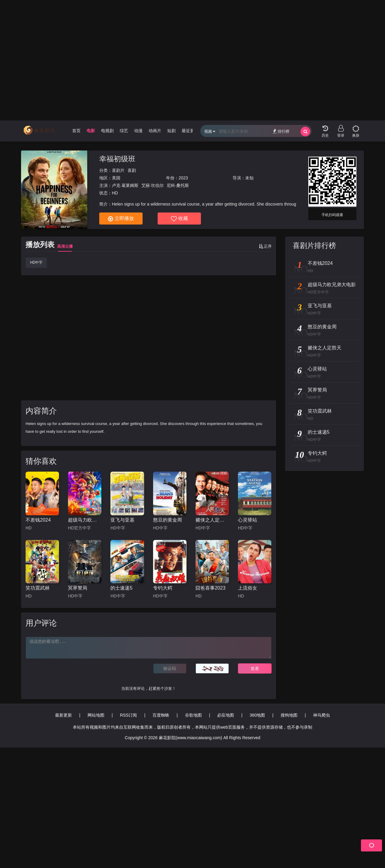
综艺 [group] (124, 131)
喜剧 (132, 170)
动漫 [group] (138, 131)
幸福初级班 (117, 159)
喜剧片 (118, 170)
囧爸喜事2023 (211, 588)
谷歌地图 (193, 715)
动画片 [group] (155, 131)
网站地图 (96, 715)
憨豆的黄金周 (168, 520)
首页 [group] (76, 131)
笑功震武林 (38, 588)
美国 (116, 178)
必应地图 (226, 715)
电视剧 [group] (107, 131)
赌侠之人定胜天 (212, 520)
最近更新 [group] (190, 131)
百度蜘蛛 (161, 715)
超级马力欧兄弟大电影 (85, 520)
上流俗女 (248, 588)
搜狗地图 (289, 715)
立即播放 (121, 219)
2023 (183, 178)
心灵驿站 (248, 520)
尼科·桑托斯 (178, 185)
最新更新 (63, 715)
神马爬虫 (322, 715)
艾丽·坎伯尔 (152, 185)
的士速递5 (121, 588)
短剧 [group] (171, 131)
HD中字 (36, 262)
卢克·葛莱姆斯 (125, 185)
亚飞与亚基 (122, 520)
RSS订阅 (129, 715)
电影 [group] (91, 131)
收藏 (179, 219)
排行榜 (281, 131)
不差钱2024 (38, 520)
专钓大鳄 (163, 588)
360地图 (257, 715)
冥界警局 (78, 588)
